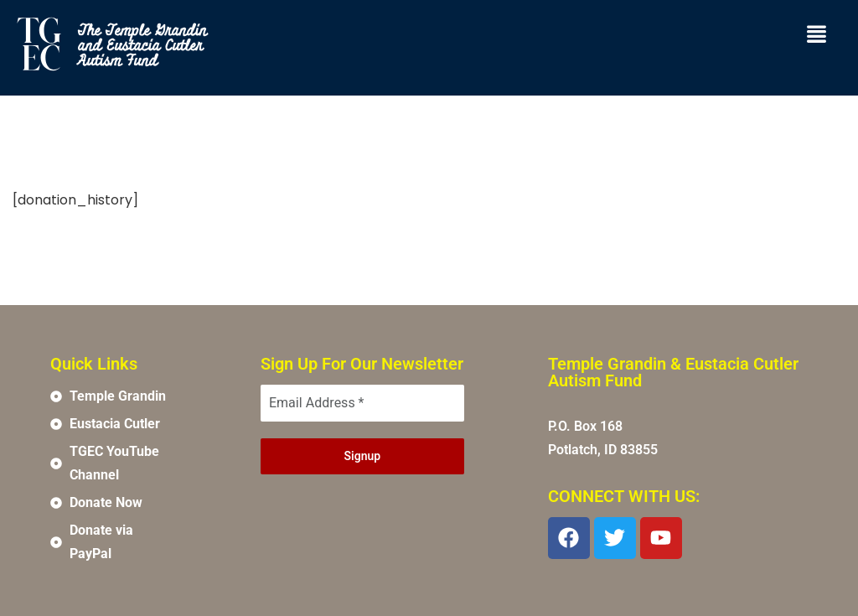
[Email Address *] (362, 403)
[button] (817, 35)
